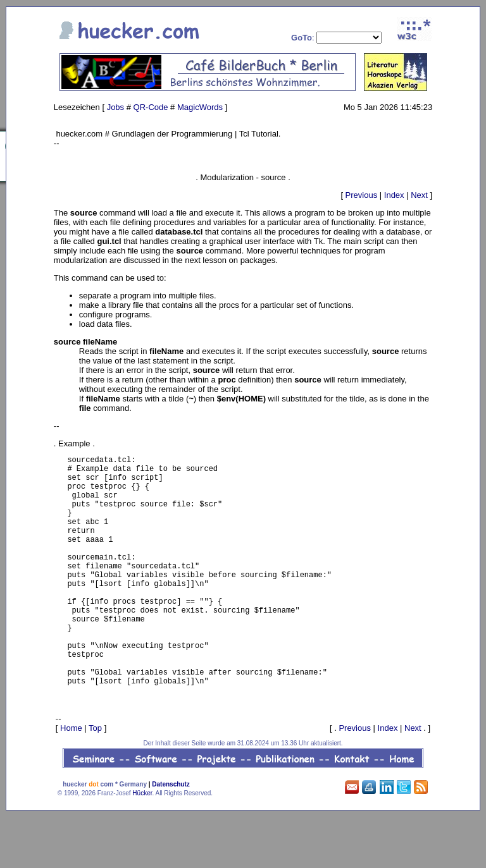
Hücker (142, 844)
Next (419, 195)
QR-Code (151, 107)
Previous (362, 195)
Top (95, 779)
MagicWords (200, 107)
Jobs (115, 107)
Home (71, 779)
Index (394, 195)
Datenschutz (171, 835)
